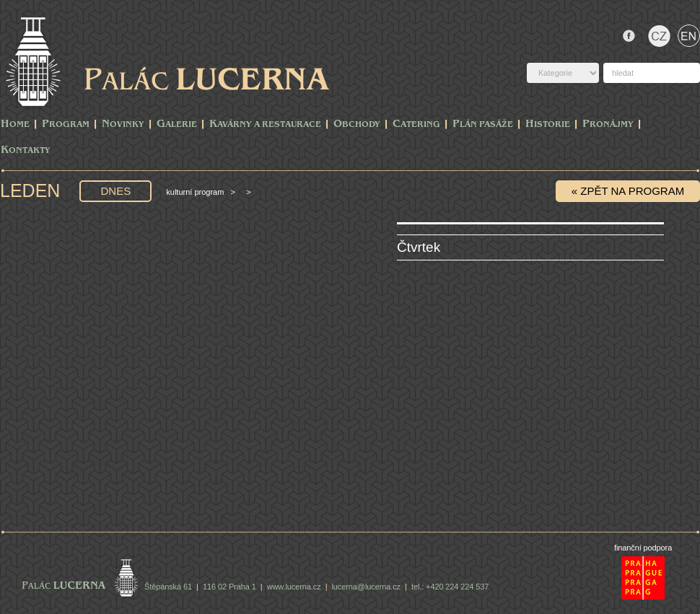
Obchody (357, 124)
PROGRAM (66, 124)
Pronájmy (608, 124)
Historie (548, 124)
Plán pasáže (483, 124)
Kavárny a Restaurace (265, 124)
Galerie (177, 124)
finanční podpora (643, 548)
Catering (416, 124)
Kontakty (26, 150)
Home (15, 124)
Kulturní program (195, 192)
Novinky (123, 124)
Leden (32, 190)
